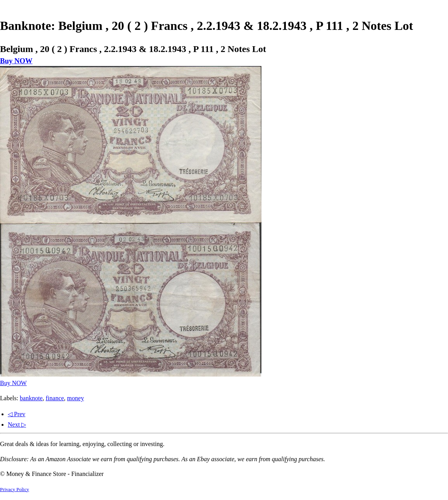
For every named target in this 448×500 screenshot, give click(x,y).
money (76, 398)
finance (55, 398)
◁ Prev (16, 414)
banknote (31, 398)
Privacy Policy (15, 490)
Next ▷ (17, 424)
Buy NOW (16, 61)
